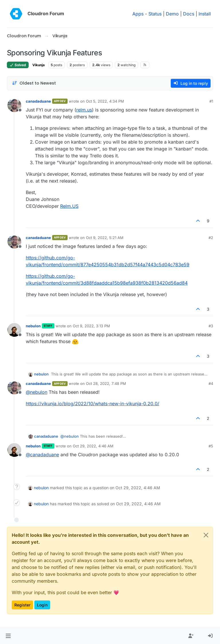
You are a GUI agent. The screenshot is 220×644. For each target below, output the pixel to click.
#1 (211, 101)
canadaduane (38, 101)
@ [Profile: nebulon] (37, 392)
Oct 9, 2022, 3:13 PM (91, 326)
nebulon (33, 326)
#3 (211, 326)
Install (205, 14)
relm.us (84, 110)
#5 (211, 446)
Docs (189, 14)
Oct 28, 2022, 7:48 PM (106, 383)
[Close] (206, 535)
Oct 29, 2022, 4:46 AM (93, 446)
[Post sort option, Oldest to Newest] (34, 83)
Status (155, 14)
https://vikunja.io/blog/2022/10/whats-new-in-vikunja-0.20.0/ (93, 404)
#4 (211, 383)
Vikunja (39, 65)
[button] (8, 636)
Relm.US (69, 206)
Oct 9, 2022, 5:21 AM (105, 238)
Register (22, 605)
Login (42, 605)
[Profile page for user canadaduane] (14, 105)
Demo (172, 14)
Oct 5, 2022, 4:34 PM (105, 101)
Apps (138, 14)
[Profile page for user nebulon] (14, 330)
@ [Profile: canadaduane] (42, 455)
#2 (211, 238)
